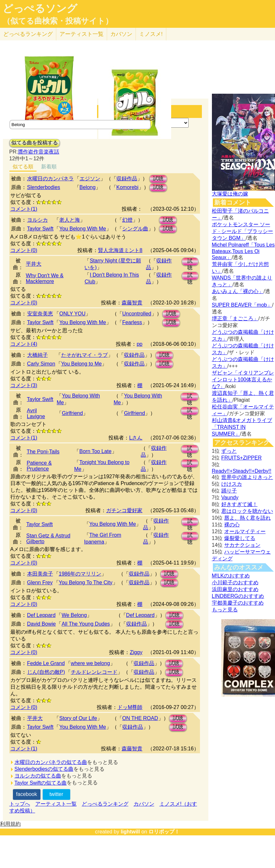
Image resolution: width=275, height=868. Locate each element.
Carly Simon (41, 364)
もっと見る (225, 610)
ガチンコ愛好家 (124, 510)
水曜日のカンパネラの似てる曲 (51, 762)
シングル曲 (135, 229)
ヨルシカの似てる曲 (38, 776)
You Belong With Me (82, 229)
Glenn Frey (40, 582)
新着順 (49, 167)
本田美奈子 (40, 574)
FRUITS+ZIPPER (242, 458)
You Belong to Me (82, 364)
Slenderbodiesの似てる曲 (44, 769)
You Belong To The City (86, 582)
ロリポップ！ (164, 832)
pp (139, 344)
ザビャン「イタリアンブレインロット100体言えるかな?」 (243, 380)
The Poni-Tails (43, 452)
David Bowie (42, 624)
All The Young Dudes (86, 624)
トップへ (20, 804)
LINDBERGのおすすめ (238, 596)
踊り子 (229, 491)
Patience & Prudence (39, 466)
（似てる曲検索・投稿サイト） (58, 21)
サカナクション (242, 545)
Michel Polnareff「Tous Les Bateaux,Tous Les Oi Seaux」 (243, 251)
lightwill (130, 832)
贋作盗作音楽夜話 (38, 152)
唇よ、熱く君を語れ (247, 518)
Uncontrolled (137, 314)
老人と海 (70, 220)
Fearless (132, 322)
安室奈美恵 (40, 314)
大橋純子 (38, 355)
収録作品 (127, 179)
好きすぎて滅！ (239, 504)
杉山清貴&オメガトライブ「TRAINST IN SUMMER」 (242, 427)
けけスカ (232, 484)
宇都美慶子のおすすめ (238, 603)
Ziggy (136, 652)
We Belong (74, 615)
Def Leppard (41, 615)
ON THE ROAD (140, 718)
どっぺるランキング (105, 804)
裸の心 (232, 525)
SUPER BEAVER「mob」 (242, 305)
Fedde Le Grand (46, 663)
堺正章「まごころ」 (235, 318)
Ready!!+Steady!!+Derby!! (242, 471)
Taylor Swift (40, 229)
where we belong (90, 663)
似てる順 (23, 167)
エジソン (90, 179)
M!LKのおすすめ (231, 576)
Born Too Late (95, 451)
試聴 (158, 179)
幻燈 (127, 220)
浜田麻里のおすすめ (235, 589)
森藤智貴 (132, 303)
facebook (27, 794)
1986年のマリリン (80, 574)
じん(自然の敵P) (46, 672)
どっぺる (28, 34)
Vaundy (230, 498)
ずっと (229, 451)
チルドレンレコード (94, 672)
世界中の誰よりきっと (247, 477)
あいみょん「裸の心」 (238, 291)
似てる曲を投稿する (35, 143)
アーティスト (82, 34)
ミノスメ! (151, 34)
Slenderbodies (44, 187)
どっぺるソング (40, 8)
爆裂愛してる (240, 538)
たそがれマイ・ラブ (84, 355)
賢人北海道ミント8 (120, 250)
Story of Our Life (78, 718)
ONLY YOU (72, 314)
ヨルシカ (38, 220)
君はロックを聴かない (247, 511)
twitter (56, 794)
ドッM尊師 (130, 707)
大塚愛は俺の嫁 (230, 194)
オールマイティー (245, 531)
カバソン (121, 34)
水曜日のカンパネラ (50, 179)
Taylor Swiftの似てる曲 (41, 783)
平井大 (34, 264)
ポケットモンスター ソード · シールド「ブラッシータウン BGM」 (242, 231)
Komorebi (127, 187)
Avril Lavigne (36, 413)
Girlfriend (72, 413)
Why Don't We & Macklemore (45, 278)
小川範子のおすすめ (235, 582)
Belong (88, 187)
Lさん (136, 438)
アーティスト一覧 (56, 804)
